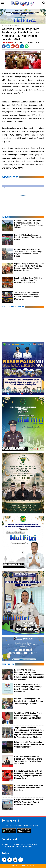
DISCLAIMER (32, 844)
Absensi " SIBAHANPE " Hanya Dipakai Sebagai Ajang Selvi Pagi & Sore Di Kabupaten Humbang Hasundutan (29, 688)
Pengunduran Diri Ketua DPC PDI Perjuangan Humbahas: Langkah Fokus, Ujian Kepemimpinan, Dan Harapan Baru (28, 774)
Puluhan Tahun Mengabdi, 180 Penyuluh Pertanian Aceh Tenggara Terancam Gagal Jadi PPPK (29, 701)
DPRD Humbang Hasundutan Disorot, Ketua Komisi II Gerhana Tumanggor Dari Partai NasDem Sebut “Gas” (28, 760)
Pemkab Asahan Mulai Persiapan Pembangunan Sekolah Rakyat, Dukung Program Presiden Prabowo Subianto (29, 224)
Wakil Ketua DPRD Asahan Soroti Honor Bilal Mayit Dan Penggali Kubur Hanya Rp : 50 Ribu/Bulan (28, 716)
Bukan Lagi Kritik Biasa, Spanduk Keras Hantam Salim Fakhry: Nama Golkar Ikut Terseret (29, 744)
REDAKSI (5, 844)
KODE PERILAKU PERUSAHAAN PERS (17, 847)
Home (4, 25)
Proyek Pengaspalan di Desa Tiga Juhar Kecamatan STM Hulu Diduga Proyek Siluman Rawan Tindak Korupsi (28, 253)
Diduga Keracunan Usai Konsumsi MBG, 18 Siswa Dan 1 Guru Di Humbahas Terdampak (29, 802)
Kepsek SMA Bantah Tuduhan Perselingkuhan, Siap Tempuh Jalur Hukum (28, 237)
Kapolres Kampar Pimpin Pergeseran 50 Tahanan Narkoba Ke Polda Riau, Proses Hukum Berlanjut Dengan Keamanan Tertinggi (29, 267)
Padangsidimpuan (13, 25)
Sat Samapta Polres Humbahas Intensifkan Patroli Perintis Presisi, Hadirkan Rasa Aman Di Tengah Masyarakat (28, 296)
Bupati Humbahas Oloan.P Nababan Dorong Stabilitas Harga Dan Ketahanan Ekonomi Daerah (28, 280)
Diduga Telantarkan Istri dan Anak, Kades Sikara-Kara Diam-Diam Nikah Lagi (29, 788)
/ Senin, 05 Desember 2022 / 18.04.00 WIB (27, 43)
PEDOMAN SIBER (18, 844)
